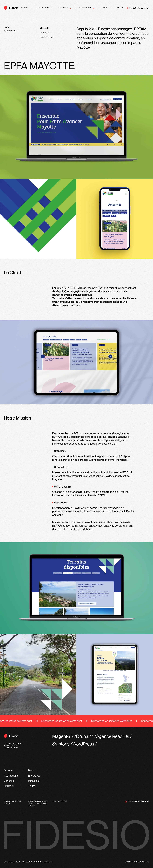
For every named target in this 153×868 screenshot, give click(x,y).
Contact (120, 8)
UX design (44, 33)
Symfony (61, 744)
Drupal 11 (85, 736)
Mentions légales (12, 862)
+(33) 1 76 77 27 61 (59, 802)
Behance (9, 781)
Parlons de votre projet (138, 8)
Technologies (85, 8)
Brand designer (47, 37)
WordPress (83, 744)
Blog (105, 8)
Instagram (34, 781)
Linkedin (9, 786)
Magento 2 (63, 736)
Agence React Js (113, 736)
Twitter (32, 786)
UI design (44, 28)
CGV (52, 862)
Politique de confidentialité (35, 862)
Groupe (24, 8)
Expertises (63, 8)
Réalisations (43, 8)
